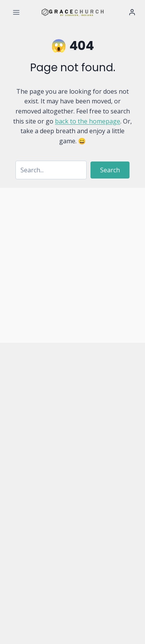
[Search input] (51, 170)
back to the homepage (88, 121)
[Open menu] (16, 12)
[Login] (132, 12)
